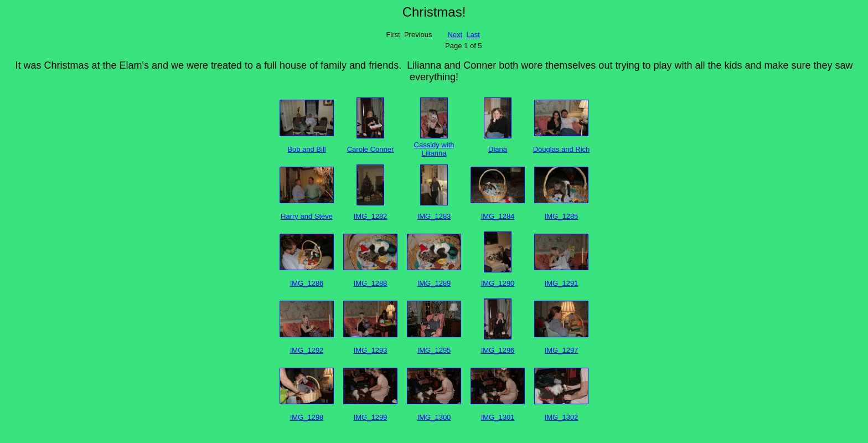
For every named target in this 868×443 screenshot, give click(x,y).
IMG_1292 (307, 350)
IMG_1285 (562, 216)
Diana (498, 149)
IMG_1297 (562, 350)
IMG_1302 (562, 417)
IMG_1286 (307, 283)
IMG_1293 (371, 350)
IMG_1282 (371, 216)
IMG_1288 (371, 283)
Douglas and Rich (562, 149)
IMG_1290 (498, 283)
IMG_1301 (498, 417)
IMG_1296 (498, 350)
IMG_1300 (434, 417)
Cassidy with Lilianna (434, 149)
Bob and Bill (306, 149)
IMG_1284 (498, 216)
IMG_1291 (562, 283)
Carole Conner (371, 149)
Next (455, 35)
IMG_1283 (434, 216)
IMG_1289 (434, 283)
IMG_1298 (307, 417)
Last (473, 35)
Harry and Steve (307, 216)
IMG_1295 (434, 350)
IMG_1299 (371, 417)
